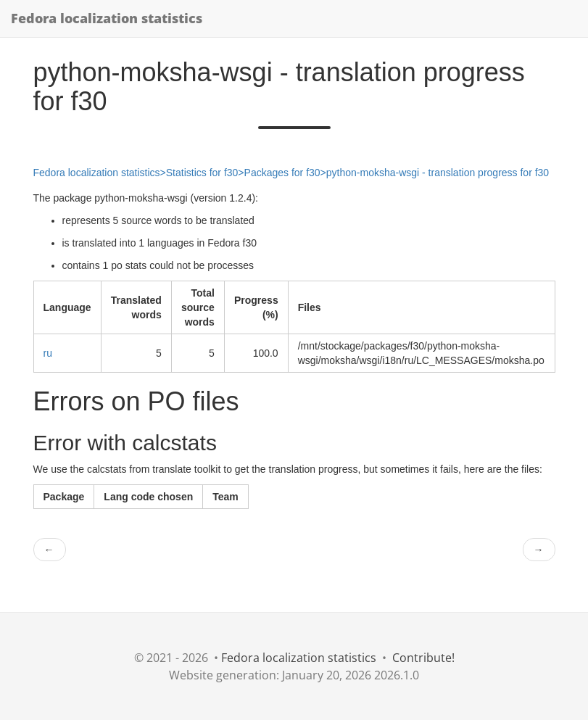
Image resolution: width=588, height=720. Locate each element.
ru (48, 353)
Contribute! (423, 658)
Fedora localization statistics (107, 18)
